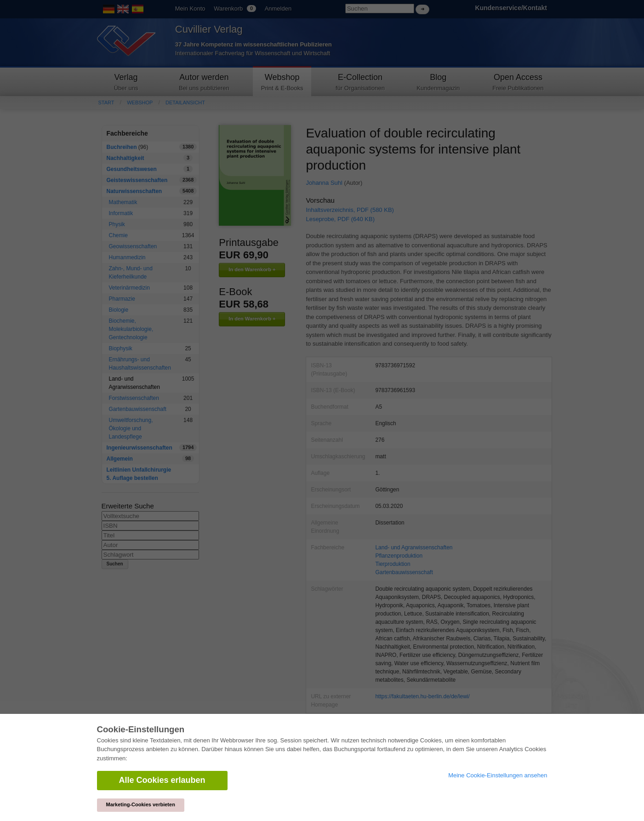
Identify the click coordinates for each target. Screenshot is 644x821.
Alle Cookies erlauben (162, 780)
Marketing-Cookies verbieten (141, 804)
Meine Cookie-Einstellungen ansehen (498, 775)
